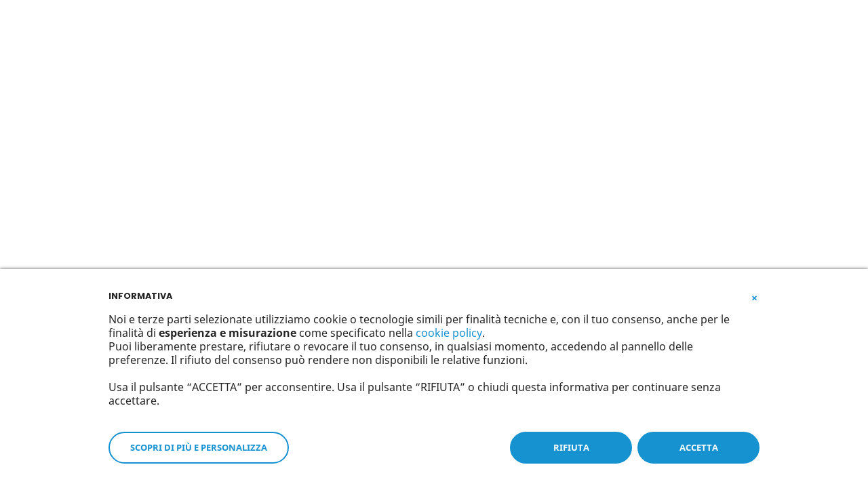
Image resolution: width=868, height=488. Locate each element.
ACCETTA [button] (699, 447)
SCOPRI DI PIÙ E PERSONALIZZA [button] (199, 447)
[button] (754, 295)
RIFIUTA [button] (571, 447)
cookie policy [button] (449, 333)
